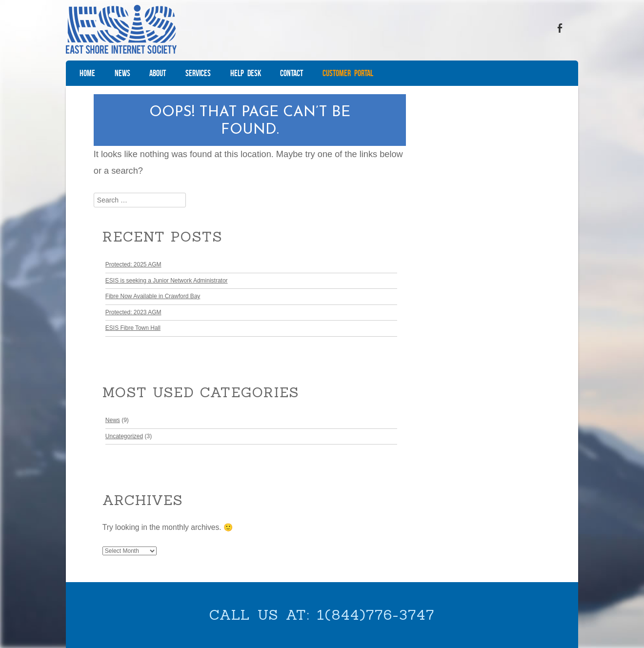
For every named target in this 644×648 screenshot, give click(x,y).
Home (87, 73)
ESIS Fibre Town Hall (133, 328)
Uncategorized (124, 436)
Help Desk (246, 73)
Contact (292, 73)
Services (198, 73)
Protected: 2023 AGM (133, 312)
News (122, 73)
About (158, 73)
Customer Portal (348, 73)
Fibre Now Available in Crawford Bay (153, 296)
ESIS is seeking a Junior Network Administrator (167, 281)
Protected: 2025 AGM (133, 264)
